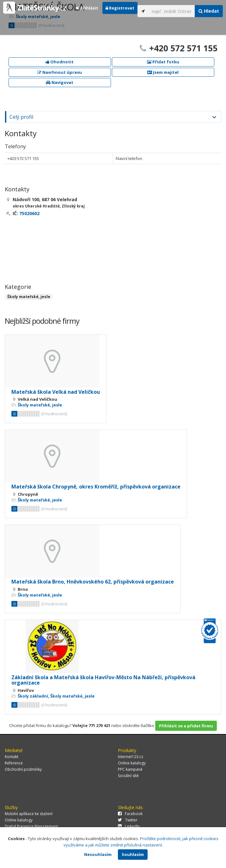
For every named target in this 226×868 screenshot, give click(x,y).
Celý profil (21, 117)
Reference (14, 763)
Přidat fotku (163, 62)
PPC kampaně (130, 769)
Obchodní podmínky (23, 769)
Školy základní (33, 696)
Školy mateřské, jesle (29, 297)
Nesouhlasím (98, 854)
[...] (172, 11)
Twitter (128, 820)
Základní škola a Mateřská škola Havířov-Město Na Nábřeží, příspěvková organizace (103, 680)
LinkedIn (129, 826)
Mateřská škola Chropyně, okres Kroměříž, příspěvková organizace (96, 487)
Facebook (130, 814)
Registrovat (120, 8)
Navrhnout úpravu (60, 72)
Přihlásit (87, 8)
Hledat (209, 11)
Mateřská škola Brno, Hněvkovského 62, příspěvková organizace (93, 582)
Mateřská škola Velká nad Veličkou (56, 392)
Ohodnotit (60, 62)
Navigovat (60, 82)
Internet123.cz (131, 757)
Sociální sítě (128, 776)
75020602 (29, 213)
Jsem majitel (163, 72)
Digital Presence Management (31, 826)
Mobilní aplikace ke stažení (29, 814)
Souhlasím (133, 854)
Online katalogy (132, 763)
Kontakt (12, 757)
